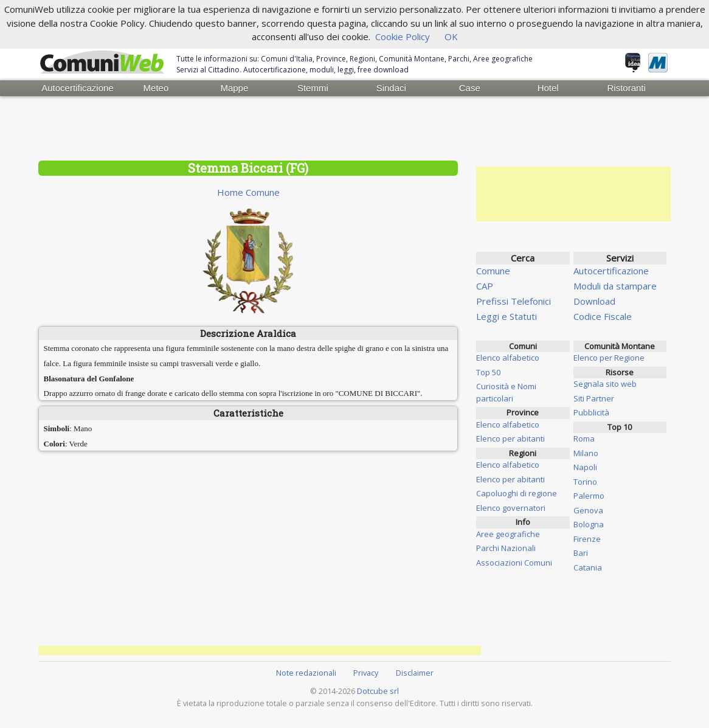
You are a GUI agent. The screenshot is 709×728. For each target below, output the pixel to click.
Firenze (587, 539)
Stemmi (313, 88)
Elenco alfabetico (508, 358)
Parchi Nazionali (506, 548)
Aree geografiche (508, 534)
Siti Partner (594, 398)
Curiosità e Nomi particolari (506, 392)
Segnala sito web (605, 384)
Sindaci (391, 88)
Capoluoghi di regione (517, 493)
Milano (586, 453)
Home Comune (248, 192)
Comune (493, 271)
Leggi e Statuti (507, 316)
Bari (581, 553)
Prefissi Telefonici (514, 301)
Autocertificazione (77, 88)
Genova (588, 510)
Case (470, 88)
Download (594, 301)
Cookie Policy (403, 36)
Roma (584, 439)
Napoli (585, 467)
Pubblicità (591, 412)
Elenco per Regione (609, 358)
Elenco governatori (511, 508)
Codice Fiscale (603, 316)
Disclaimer (415, 673)
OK (451, 36)
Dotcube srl (378, 691)
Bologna (589, 524)
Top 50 (488, 372)
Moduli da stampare (615, 286)
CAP (485, 286)
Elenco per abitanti (510, 439)
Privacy (366, 673)
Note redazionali (306, 673)
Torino (585, 482)
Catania (588, 567)
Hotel (548, 88)
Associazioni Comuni (514, 563)
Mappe (234, 88)
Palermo (589, 496)
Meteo (156, 88)
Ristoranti (626, 88)
